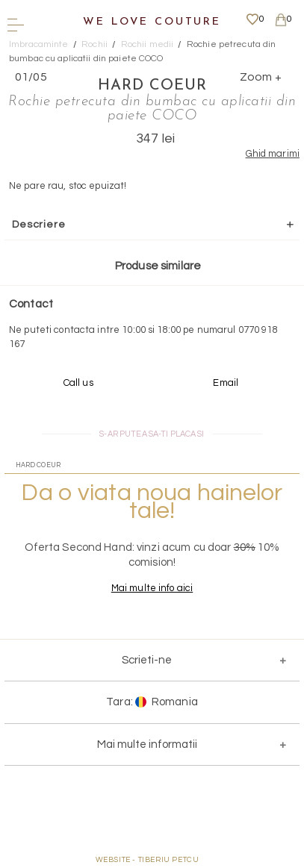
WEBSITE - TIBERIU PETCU (148, 860)
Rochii (94, 44)
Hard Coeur (152, 86)
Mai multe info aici (152, 588)
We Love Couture (152, 22)
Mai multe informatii (147, 744)
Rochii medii (148, 44)
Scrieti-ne (147, 660)
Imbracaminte (39, 44)
